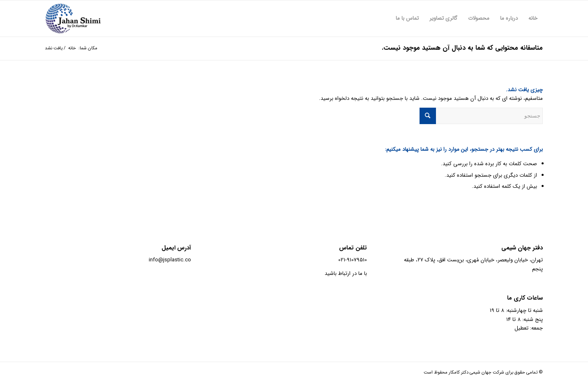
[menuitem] (533, 18)
